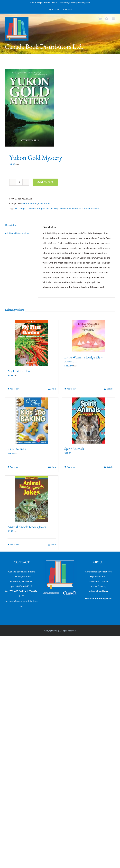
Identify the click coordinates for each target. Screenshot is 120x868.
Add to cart (45, 182)
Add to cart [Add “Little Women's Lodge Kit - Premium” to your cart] (71, 389)
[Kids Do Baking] (32, 421)
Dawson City (33, 208)
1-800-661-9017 (50, 3)
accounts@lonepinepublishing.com (75, 3)
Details (53, 389)
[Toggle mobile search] (107, 19)
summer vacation (91, 208)
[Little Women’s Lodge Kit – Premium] (88, 336)
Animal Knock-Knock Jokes (27, 527)
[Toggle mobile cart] (100, 19)
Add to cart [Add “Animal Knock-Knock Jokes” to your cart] (15, 545)
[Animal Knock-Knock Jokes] (32, 499)
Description (11, 225)
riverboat (63, 208)
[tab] (19, 225)
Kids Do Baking (18, 449)
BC (16, 208)
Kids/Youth (44, 203)
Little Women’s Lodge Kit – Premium (83, 359)
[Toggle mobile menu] (113, 19)
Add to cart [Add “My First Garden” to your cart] (15, 389)
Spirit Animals (74, 449)
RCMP (54, 208)
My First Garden (19, 371)
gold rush (45, 208)
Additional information (17, 233)
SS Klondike (75, 208)
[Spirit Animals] (88, 421)
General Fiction (29, 203)
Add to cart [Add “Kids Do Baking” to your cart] (15, 467)
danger (22, 208)
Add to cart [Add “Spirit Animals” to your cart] (71, 467)
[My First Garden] (32, 343)
